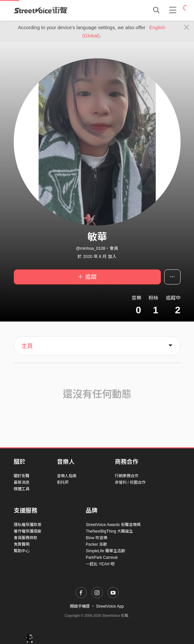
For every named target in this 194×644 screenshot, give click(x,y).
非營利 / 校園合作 (130, 482)
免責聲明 (22, 544)
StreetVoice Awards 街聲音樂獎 (113, 525)
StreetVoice (41, 10)
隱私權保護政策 (27, 525)
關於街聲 (22, 476)
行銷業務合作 (127, 476)
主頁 (27, 346)
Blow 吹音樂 (96, 538)
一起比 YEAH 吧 (100, 564)
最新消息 (22, 482)
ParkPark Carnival (102, 557)
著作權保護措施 (27, 531)
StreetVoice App (110, 606)
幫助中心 (22, 551)
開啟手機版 (80, 606)
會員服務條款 (26, 538)
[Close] (187, 28)
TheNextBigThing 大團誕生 (109, 531)
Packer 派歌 (96, 544)
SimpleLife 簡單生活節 (105, 551)
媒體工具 (22, 489)
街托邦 (63, 482)
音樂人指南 (67, 476)
